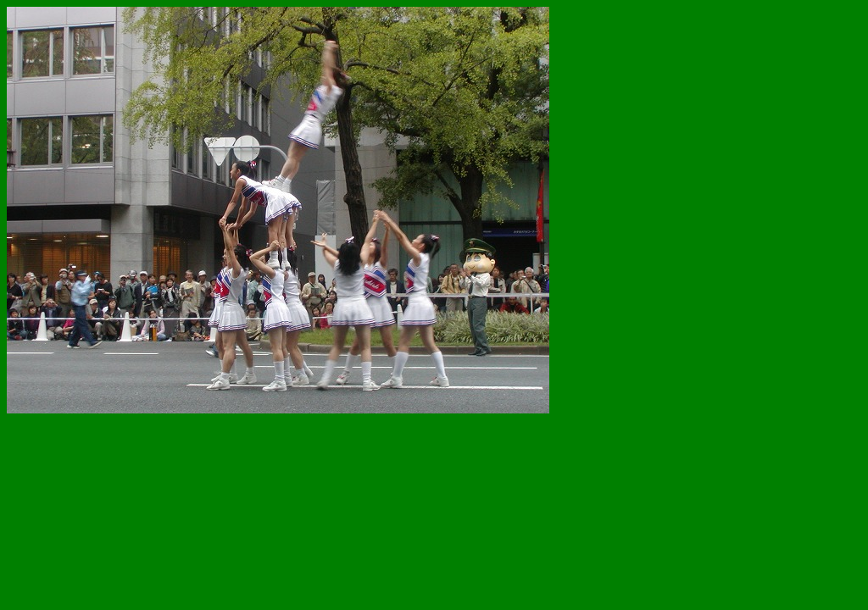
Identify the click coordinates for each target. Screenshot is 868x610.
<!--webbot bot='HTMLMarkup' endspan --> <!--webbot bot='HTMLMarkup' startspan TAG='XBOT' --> (346, 240)
